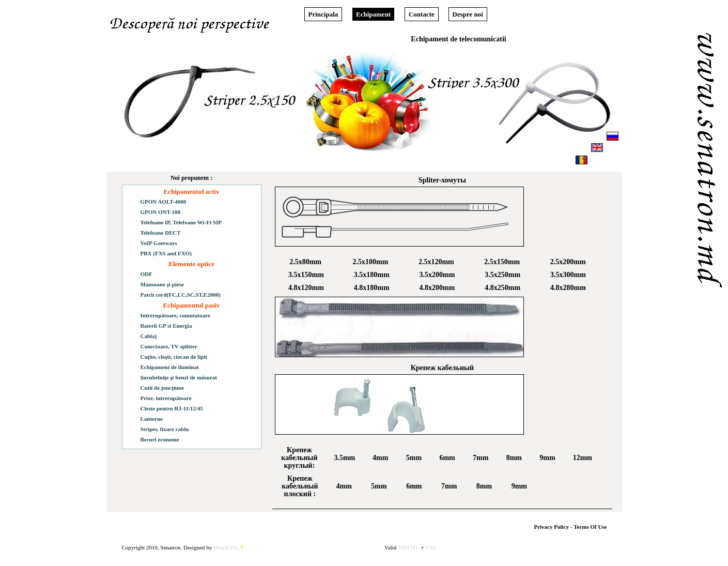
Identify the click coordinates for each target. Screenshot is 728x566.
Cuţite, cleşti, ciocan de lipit (174, 357)
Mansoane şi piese (162, 284)
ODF (146, 274)
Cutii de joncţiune (162, 388)
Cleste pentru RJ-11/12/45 (172, 408)
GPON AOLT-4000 (164, 202)
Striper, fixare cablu (165, 429)
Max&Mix (228, 547)
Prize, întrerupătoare (166, 398)
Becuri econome (160, 439)
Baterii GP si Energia (166, 326)
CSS (430, 547)
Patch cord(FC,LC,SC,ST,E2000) (181, 295)
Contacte (422, 14)
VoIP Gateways (159, 243)
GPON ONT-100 (161, 212)
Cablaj (149, 336)
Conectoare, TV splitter (169, 346)
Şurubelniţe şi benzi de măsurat (179, 377)
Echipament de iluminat (170, 367)
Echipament (373, 14)
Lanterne (152, 419)
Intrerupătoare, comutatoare (175, 315)
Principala (323, 14)
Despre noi (468, 14)
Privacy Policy (551, 527)
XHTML (409, 547)
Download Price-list (237, 144)
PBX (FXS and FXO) (166, 253)
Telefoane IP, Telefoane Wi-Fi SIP (181, 222)
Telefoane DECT (161, 233)
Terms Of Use (590, 527)
